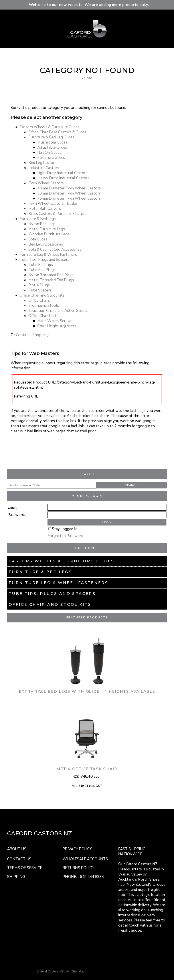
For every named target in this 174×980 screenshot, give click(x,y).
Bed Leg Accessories (46, 244)
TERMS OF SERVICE (25, 868)
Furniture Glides (51, 158)
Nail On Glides (49, 153)
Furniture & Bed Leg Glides (51, 137)
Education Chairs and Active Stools (58, 311)
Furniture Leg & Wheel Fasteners (58, 583)
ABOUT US (17, 849)
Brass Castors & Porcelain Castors (57, 214)
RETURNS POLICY (78, 868)
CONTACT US (19, 859)
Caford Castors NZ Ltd (53, 971)
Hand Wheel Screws (55, 321)
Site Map (78, 971)
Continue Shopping (32, 335)
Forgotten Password (65, 536)
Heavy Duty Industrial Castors (63, 178)
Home (88, 78)
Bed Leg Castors (42, 163)
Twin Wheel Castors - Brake (53, 204)
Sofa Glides (38, 239)
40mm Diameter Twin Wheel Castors (69, 188)
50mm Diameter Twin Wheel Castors (69, 193)
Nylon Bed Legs (42, 224)
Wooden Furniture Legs (49, 234)
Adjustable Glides (52, 147)
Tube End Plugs (42, 270)
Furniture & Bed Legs (40, 572)
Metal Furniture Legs (47, 229)
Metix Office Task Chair (87, 769)
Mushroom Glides (52, 142)
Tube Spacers (40, 290)
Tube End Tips (41, 265)
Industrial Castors (44, 168)
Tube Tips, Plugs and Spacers (52, 594)
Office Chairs (39, 300)
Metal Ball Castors (45, 209)
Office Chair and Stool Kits (50, 604)
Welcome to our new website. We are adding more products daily (88, 5)
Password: (16, 515)
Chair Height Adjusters (57, 326)
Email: (12, 507)
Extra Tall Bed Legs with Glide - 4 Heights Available (87, 691)
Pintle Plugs (39, 285)
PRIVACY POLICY (77, 849)
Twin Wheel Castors (46, 183)
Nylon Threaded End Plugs (51, 275)
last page (138, 411)
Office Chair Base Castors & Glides (57, 132)
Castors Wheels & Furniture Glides (61, 561)
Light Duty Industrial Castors (62, 173)
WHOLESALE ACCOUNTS (85, 859)
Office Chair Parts (43, 316)
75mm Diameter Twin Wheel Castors (69, 198)
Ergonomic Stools (44, 306)
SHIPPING (16, 877)
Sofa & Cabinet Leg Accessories (55, 249)
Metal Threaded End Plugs (51, 280)
